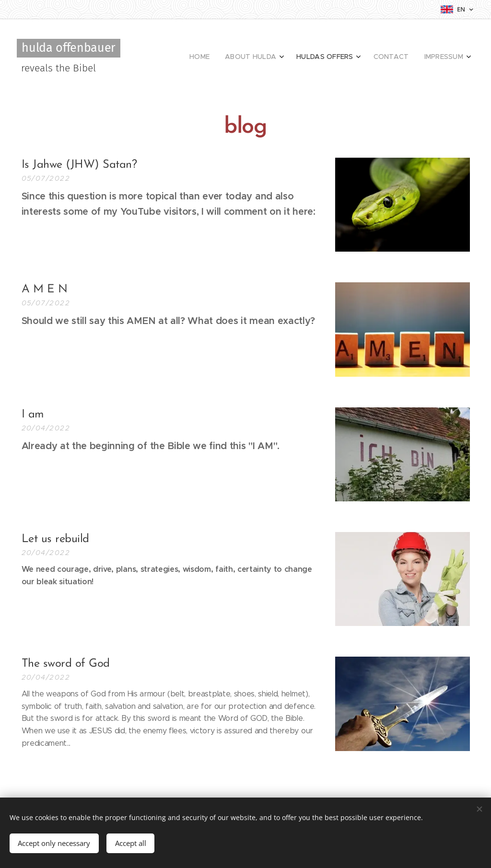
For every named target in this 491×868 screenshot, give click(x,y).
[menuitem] (395, 58)
